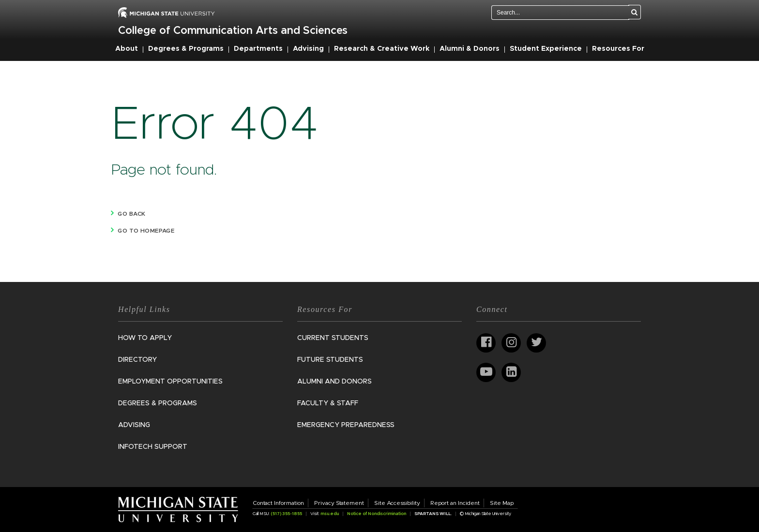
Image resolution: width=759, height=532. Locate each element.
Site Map (502, 503)
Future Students (330, 360)
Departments (258, 49)
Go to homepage (146, 231)
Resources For (618, 49)
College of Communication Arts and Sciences (233, 31)
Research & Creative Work (382, 49)
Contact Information (278, 503)
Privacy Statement (339, 503)
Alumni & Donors (470, 49)
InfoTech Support (153, 447)
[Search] (635, 12)
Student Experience (546, 49)
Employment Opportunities (170, 382)
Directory (137, 360)
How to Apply (145, 338)
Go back (131, 214)
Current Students (333, 338)
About (127, 49)
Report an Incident (455, 503)
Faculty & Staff (328, 403)
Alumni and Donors (334, 382)
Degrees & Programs (186, 49)
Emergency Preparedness (346, 425)
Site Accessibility (397, 503)
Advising (308, 49)
